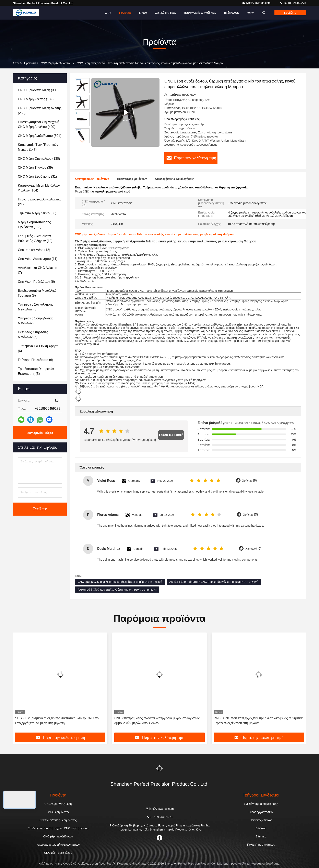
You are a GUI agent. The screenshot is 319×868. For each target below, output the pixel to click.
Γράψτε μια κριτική (171, 435)
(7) (38, 270)
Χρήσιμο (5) (250, 481)
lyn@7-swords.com (257, 3)
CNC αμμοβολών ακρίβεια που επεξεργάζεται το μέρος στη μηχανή (120, 582)
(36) (37, 213)
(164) (39, 188)
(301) (40, 136)
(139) (36, 99)
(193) (34, 225)
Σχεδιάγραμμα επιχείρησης (261, 804)
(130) (39, 159)
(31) (37, 177)
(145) (38, 147)
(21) (40, 202)
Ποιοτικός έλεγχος (261, 820)
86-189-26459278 (293, 3)
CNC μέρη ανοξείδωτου (56, 63)
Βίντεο (143, 13)
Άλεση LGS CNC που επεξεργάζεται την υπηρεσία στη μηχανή (117, 590)
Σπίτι (108, 13)
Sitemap (261, 836)
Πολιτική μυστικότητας (261, 845)
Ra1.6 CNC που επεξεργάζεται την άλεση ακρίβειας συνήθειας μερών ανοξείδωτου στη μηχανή (258, 721)
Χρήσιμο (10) (253, 549)
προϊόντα (30, 63)
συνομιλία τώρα (40, 433)
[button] (82, 141)
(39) (35, 168)
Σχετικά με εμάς (166, 13)
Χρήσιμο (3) (250, 515)
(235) (40, 111)
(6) (36, 282)
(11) (38, 259)
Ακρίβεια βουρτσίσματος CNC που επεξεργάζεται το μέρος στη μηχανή (214, 582)
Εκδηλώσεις (232, 13)
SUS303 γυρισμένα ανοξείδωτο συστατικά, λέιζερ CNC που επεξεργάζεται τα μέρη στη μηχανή (58, 721)
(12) (35, 238)
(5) (37, 293)
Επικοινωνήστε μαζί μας (200, 13)
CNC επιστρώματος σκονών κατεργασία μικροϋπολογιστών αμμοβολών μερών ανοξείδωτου (157, 721)
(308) (38, 90)
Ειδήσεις (261, 828)
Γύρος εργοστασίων (261, 812)
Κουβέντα (290, 13)
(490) (39, 124)
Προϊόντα (125, 13)
